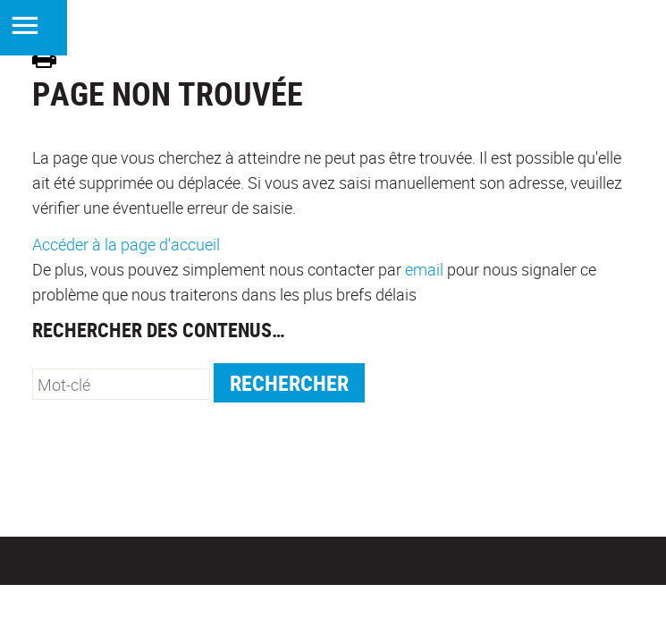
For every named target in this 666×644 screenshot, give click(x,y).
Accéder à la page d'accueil (126, 244)
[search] (121, 384)
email (424, 269)
